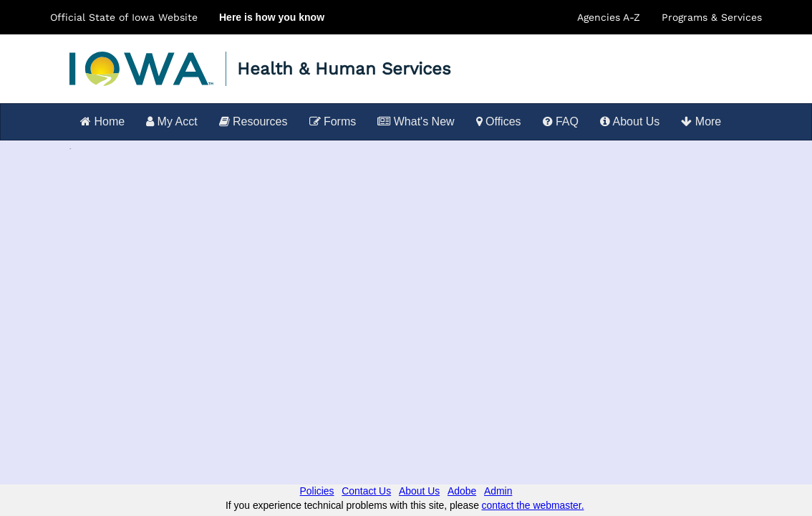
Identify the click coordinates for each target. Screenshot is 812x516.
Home (102, 121)
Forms (333, 121)
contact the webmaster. (533, 505)
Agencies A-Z (609, 17)
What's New (416, 121)
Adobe (462, 491)
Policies (317, 491)
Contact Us (366, 491)
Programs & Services (712, 17)
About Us (630, 121)
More (701, 121)
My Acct (171, 121)
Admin (498, 491)
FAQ (561, 121)
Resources (253, 121)
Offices (499, 121)
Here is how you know (272, 17)
